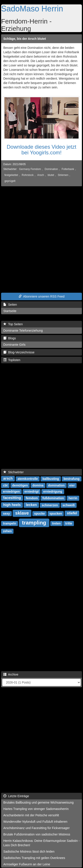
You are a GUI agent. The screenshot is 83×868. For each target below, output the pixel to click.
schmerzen (50, 505)
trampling (34, 523)
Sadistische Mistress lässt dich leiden (29, 852)
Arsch (41, 175)
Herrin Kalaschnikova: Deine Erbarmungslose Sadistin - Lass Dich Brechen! (41, 843)
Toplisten (12, 360)
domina (38, 485)
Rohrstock (28, 175)
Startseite (10, 311)
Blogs (10, 338)
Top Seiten (13, 324)
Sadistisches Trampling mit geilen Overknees (34, 858)
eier (72, 485)
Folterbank (68, 169)
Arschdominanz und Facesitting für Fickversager (37, 828)
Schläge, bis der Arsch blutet (25, 39)
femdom (32, 498)
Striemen (63, 175)
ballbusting (51, 479)
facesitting (12, 498)
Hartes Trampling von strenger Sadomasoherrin (36, 809)
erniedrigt (32, 492)
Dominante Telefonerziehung (23, 331)
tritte (69, 523)
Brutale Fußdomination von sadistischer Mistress (37, 834)
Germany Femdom (30, 169)
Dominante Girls (14, 345)
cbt (5, 485)
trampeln (9, 523)
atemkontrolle (28, 479)
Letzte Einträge (16, 796)
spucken (56, 513)
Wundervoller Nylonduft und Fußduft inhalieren (35, 822)
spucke (39, 513)
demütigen (20, 485)
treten (56, 523)
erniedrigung (53, 492)
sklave (22, 513)
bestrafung (71, 479)
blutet (51, 175)
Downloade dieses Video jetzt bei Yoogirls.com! (41, 150)
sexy (6, 513)
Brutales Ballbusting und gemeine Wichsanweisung (39, 802)
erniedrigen (11, 492)
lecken (31, 505)
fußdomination (53, 498)
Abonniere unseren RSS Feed (42, 296)
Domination (51, 169)
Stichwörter (14, 472)
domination (56, 485)
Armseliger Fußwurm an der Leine (27, 864)
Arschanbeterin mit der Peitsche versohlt (31, 815)
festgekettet (11, 175)
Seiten (10, 305)
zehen (7, 531)
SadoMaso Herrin (32, 9)
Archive (11, 674)
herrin (73, 498)
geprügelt (10, 181)
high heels (12, 505)
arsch (8, 479)
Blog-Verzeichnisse (19, 352)
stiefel (72, 513)
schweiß (69, 505)
